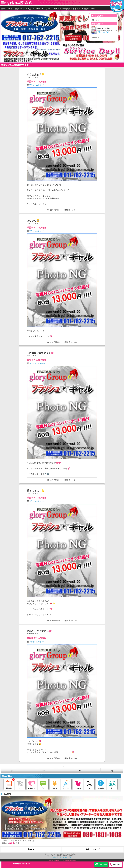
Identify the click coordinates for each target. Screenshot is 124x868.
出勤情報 (9, 784)
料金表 (55, 784)
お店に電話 (116, 864)
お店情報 (101, 784)
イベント (66, 784)
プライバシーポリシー (65, 858)
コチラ (12, 843)
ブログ (43, 784)
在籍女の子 (32, 784)
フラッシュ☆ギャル (37, 85)
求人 (112, 784)
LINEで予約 (103, 864)
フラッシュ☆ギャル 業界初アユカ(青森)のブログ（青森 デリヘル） (26, 5)
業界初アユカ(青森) (36, 82)
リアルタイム (78, 784)
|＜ (12, 771)
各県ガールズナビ (93, 849)
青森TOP (31, 849)
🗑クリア (96, 20)
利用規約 (55, 858)
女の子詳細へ (55, 210)
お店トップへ (72, 210)
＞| (112, 771)
